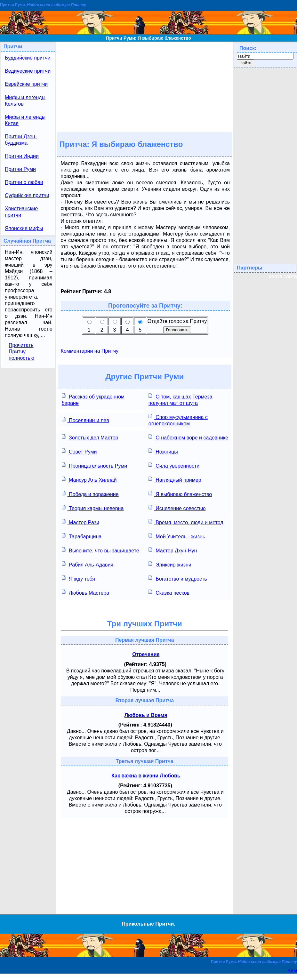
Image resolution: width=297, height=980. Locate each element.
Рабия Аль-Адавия (88, 564)
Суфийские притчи (27, 195)
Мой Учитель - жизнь (177, 536)
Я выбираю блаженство (180, 494)
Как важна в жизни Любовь (146, 776)
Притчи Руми (20, 169)
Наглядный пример (175, 479)
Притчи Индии (22, 156)
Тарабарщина (82, 536)
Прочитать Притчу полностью (21, 352)
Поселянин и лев (85, 420)
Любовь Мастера (86, 592)
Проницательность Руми (95, 465)
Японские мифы (24, 228)
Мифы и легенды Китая (25, 120)
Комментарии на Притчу (90, 351)
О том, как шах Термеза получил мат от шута (181, 399)
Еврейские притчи (26, 84)
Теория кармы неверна (93, 508)
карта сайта (283, 276)
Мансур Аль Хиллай (89, 479)
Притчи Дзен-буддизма (21, 140)
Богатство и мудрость (178, 578)
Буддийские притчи (28, 58)
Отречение (146, 654)
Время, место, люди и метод (186, 522)
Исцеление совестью (177, 508)
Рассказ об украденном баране (93, 399)
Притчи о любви (24, 182)
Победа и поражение (90, 494)
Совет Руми (79, 451)
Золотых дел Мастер (90, 437)
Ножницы (163, 451)
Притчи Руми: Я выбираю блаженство (148, 38)
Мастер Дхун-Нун (173, 550)
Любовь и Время (146, 715)
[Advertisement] (145, 86)
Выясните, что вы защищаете (100, 550)
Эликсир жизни (170, 564)
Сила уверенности (174, 465)
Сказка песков (169, 592)
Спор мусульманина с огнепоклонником (178, 420)
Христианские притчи (21, 212)
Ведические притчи (28, 71)
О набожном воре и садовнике (188, 437)
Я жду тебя (78, 578)
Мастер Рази (80, 522)
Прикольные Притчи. (148, 924)
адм (292, 971)
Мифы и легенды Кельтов (25, 101)
